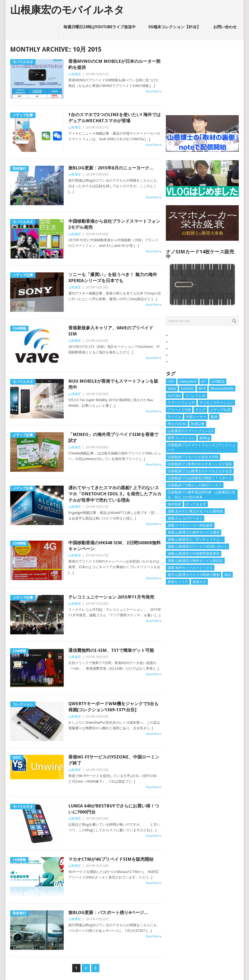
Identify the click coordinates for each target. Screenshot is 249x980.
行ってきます (196, 504)
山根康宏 (75, 74)
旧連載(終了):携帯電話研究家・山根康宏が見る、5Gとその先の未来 (201, 495)
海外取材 (174, 504)
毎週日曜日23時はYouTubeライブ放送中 (100, 27)
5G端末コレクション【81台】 (174, 27)
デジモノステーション (216, 403)
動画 (214, 417)
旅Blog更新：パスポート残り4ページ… (108, 912)
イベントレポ (195, 396)
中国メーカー (196, 417)
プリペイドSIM (179, 410)
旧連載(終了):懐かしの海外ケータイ (195, 485)
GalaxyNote (188, 381)
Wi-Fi (202, 388)
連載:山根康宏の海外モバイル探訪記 (195, 561)
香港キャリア (178, 582)
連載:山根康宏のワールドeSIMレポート (197, 546)
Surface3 (187, 388)
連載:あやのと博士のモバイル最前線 (195, 511)
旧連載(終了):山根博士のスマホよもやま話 (200, 471)
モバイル (174, 417)
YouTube (174, 396)
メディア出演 (220, 410)
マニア (200, 410)
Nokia (172, 388)
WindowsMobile (222, 388)
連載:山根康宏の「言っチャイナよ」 (195, 539)
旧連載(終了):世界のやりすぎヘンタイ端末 (200, 464)
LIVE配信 (218, 381)
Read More (154, 91)
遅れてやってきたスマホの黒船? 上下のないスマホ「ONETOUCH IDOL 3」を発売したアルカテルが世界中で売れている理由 (115, 494)
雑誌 (228, 575)
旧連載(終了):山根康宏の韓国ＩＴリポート (200, 478)
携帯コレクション (181, 438)
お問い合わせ (225, 27)
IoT (204, 381)
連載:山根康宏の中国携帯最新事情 (194, 554)
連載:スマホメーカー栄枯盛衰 (190, 525)
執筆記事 (198, 424)
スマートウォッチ (181, 403)
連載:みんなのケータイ (185, 518)
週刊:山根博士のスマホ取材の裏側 (194, 575)
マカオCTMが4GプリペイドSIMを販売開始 (111, 859)
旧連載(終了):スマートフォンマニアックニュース (201, 447)
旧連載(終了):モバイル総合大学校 (193, 457)
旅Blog (205, 438)
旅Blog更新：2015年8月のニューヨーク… (111, 168)
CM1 (171, 381)
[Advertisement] (202, 76)
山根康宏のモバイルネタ (67, 10)
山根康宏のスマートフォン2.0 (190, 431)
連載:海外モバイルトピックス (190, 568)
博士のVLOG (177, 424)
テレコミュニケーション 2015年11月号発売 (111, 597)
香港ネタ (199, 582)
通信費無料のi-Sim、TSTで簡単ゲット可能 (111, 650)
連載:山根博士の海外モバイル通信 (194, 532)
